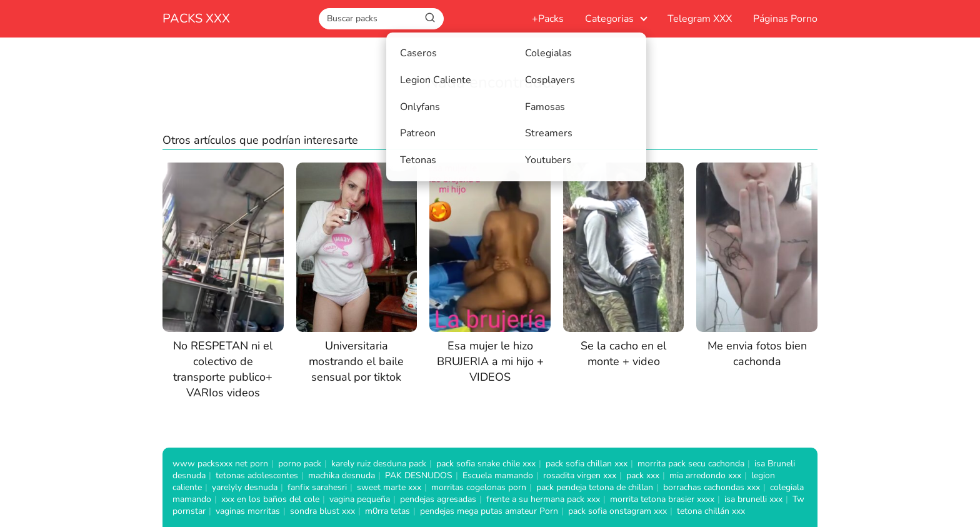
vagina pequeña (360, 499)
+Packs (548, 19)
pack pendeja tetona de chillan (595, 487)
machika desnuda (342, 475)
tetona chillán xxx (711, 511)
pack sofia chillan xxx (587, 464)
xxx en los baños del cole (270, 499)
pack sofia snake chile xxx (486, 464)
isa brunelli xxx (753, 499)
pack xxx (643, 475)
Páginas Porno (785, 19)
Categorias (609, 19)
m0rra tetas (387, 511)
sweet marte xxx (389, 487)
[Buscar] (430, 18)
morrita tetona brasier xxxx (662, 499)
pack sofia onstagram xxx (617, 511)
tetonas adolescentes (257, 475)
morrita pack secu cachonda (691, 464)
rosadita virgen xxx (580, 475)
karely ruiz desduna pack (379, 464)
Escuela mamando (498, 475)
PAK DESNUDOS (419, 475)
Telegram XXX (700, 19)
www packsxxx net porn (220, 464)
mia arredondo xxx (705, 475)
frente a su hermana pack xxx (543, 499)
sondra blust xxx (322, 511)
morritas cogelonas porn (479, 487)
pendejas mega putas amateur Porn (489, 511)
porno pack (300, 464)
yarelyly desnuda (245, 487)
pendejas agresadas (438, 499)
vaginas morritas (248, 511)
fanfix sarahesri (317, 487)
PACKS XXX (196, 18)
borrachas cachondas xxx (712, 487)
